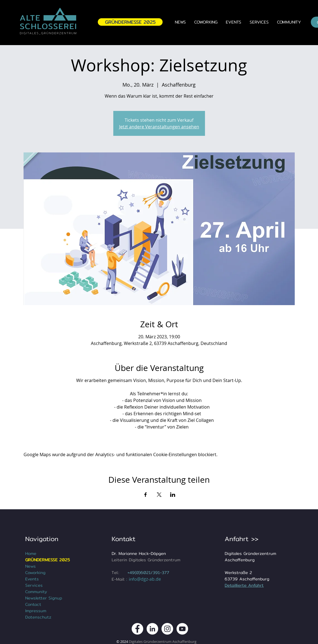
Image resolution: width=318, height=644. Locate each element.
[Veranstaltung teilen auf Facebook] (146, 495)
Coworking (35, 572)
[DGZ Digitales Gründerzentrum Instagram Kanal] (167, 629)
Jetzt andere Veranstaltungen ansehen (159, 127)
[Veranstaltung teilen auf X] (159, 495)
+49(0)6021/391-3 (146, 572)
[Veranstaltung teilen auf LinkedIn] (173, 495)
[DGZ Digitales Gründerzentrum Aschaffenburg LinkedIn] (152, 629)
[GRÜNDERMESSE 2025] (130, 22)
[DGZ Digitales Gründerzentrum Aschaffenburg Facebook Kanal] (137, 629)
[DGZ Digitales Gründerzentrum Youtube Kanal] (182, 629)
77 (167, 572)
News (30, 566)
